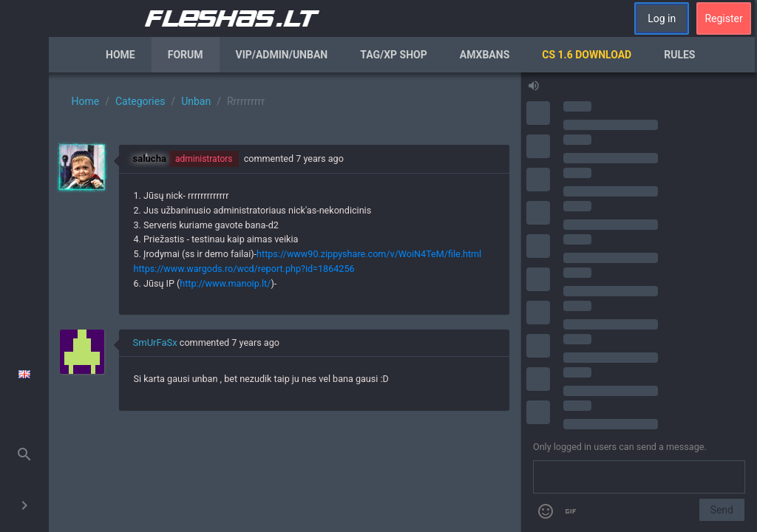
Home (120, 55)
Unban (196, 101)
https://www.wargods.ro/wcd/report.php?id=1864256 (244, 269)
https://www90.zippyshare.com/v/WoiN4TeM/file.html (369, 254)
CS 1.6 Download (587, 55)
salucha (150, 158)
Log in (662, 18)
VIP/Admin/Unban (282, 55)
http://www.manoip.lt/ (225, 283)
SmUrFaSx (155, 342)
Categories (140, 101)
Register (723, 18)
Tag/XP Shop (394, 55)
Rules (679, 55)
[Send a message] (639, 477)
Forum (186, 55)
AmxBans (485, 55)
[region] (285, 302)
